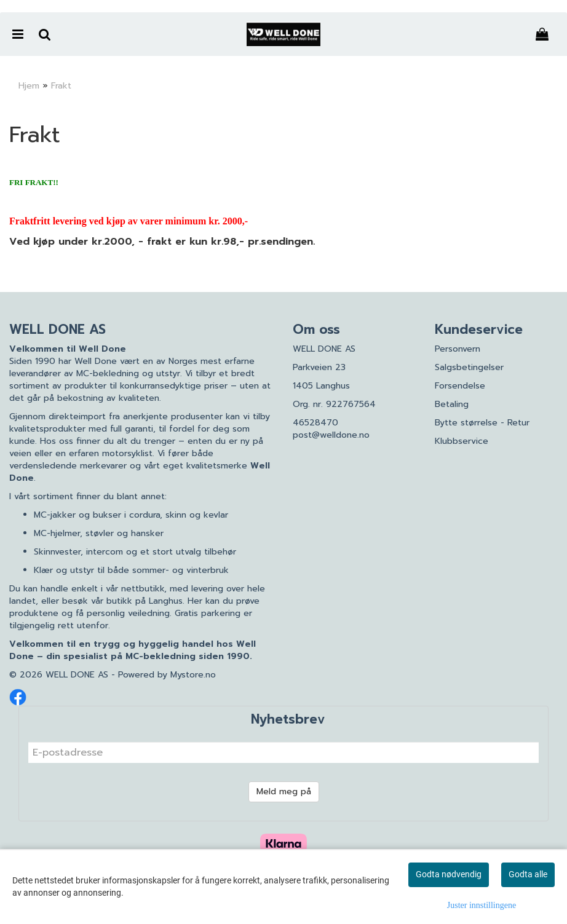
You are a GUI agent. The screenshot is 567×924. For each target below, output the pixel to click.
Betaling (452, 404)
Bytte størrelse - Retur (482, 423)
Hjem (29, 86)
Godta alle (528, 874)
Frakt (61, 86)
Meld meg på (284, 792)
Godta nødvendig (449, 874)
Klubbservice (462, 441)
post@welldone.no (331, 435)
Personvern (458, 349)
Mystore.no (193, 675)
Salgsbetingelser (469, 367)
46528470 (315, 423)
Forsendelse (460, 386)
